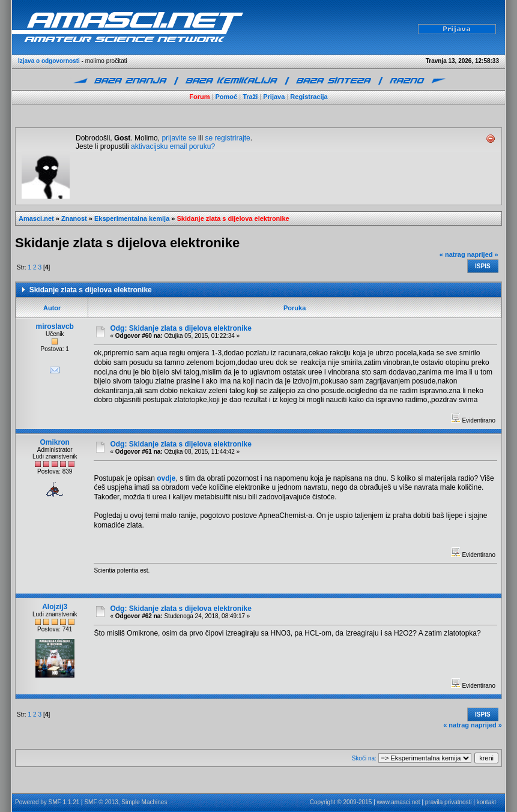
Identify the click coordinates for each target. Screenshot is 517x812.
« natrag (452, 254)
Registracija (309, 97)
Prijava (274, 97)
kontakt (486, 802)
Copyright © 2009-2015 (341, 802)
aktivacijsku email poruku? (173, 146)
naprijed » (483, 254)
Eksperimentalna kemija (132, 218)
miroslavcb (55, 326)
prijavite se (179, 138)
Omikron (55, 442)
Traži (250, 97)
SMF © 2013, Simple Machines (125, 802)
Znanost (74, 218)
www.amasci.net (398, 802)
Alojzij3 (55, 607)
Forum (199, 97)
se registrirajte (227, 138)
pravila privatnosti (449, 802)
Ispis (483, 266)
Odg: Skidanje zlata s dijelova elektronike (180, 328)
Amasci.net (36, 218)
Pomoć (227, 97)
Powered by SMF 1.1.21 (47, 802)
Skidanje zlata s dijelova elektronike (233, 218)
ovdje (166, 478)
